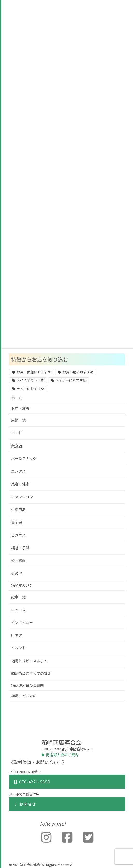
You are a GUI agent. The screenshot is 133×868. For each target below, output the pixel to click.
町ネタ (17, 635)
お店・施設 (20, 408)
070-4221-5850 (31, 782)
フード (17, 433)
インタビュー (22, 622)
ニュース (18, 610)
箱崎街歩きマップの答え (31, 674)
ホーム (17, 398)
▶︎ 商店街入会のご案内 (60, 755)
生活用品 (18, 510)
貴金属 (17, 522)
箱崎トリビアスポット (29, 661)
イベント (18, 648)
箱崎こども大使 (24, 696)
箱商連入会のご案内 (27, 685)
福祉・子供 (20, 548)
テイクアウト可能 (30, 380)
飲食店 (17, 446)
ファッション (22, 497)
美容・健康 (20, 484)
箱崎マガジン (22, 585)
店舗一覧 (18, 420)
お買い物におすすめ (78, 372)
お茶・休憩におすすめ (34, 372)
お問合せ (25, 804)
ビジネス (18, 535)
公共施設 (18, 561)
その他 (17, 573)
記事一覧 (18, 597)
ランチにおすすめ (30, 389)
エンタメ (18, 471)
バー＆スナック (24, 459)
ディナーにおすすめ (71, 380)
